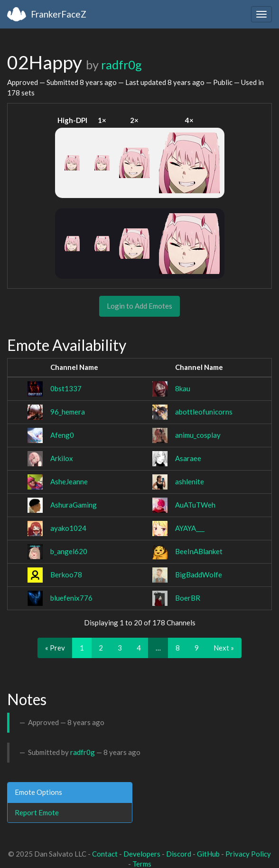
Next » (224, 648)
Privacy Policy (248, 854)
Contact (105, 854)
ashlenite (190, 481)
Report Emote (37, 812)
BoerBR (188, 598)
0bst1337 (66, 388)
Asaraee (188, 458)
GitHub (208, 854)
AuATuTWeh (195, 505)
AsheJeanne (69, 481)
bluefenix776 (71, 598)
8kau (183, 388)
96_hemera (68, 412)
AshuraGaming (74, 505)
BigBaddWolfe (199, 575)
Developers (142, 854)
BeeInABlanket (199, 551)
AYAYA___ (190, 528)
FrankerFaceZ (59, 14)
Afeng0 (62, 435)
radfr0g (121, 65)
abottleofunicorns (204, 412)
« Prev (55, 648)
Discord (179, 854)
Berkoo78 (66, 575)
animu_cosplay (198, 435)
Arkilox (62, 458)
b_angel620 (69, 551)
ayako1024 (68, 528)
